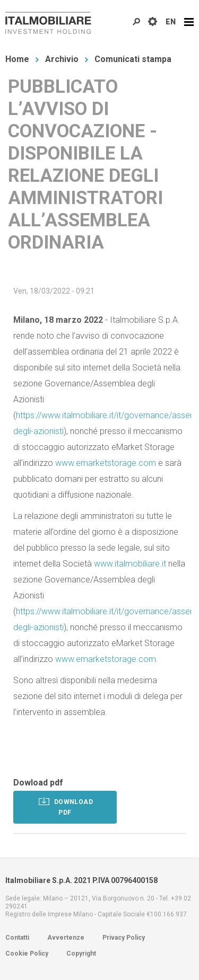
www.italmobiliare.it (130, 564)
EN (171, 22)
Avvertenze (66, 938)
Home (17, 59)
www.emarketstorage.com (106, 463)
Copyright (81, 953)
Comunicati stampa (133, 59)
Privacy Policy (124, 938)
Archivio (62, 59)
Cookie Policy (27, 953)
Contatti (17, 938)
